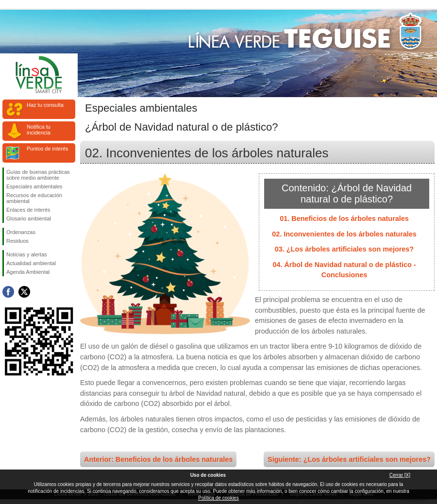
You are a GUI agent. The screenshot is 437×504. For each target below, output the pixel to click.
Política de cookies (218, 498)
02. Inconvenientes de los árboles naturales (344, 234)
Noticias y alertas (27, 254)
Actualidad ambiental (31, 263)
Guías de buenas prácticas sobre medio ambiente (38, 175)
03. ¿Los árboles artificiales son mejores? (344, 249)
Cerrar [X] (400, 475)
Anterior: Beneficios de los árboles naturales (158, 459)
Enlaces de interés (28, 210)
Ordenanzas (21, 232)
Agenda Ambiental (28, 272)
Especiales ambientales (34, 186)
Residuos (17, 241)
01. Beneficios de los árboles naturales (344, 218)
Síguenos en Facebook (8, 292)
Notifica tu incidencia (39, 130)
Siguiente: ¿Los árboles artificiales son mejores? (349, 459)
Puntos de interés (48, 149)
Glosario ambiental (29, 218)
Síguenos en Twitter (24, 292)
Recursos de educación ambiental (34, 198)
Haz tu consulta (45, 105)
